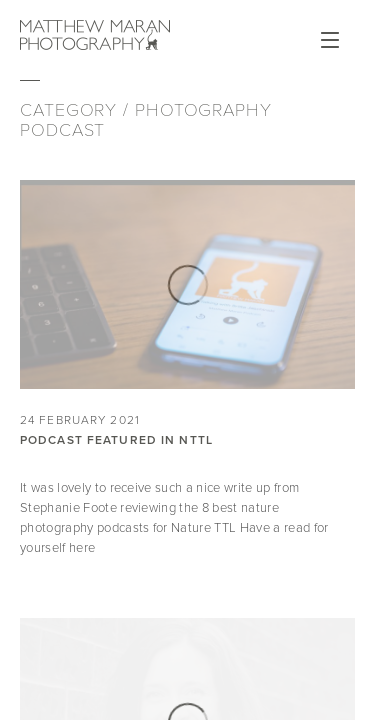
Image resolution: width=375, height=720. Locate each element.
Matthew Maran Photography (95, 35)
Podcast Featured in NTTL (116, 440)
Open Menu (330, 40)
